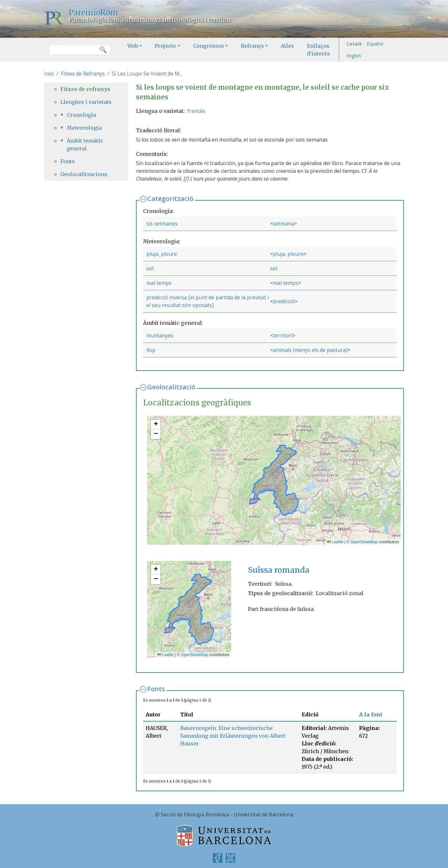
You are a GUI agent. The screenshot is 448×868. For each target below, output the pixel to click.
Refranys (252, 46)
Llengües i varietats (86, 102)
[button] (156, 424)
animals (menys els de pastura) (310, 350)
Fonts (156, 689)
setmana (283, 224)
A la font (371, 714)
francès (196, 111)
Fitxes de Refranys (83, 74)
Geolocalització (171, 387)
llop (151, 350)
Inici (49, 74)
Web (133, 46)
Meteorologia (84, 128)
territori (283, 335)
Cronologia (81, 115)
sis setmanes (162, 224)
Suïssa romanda (279, 570)
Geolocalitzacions (84, 174)
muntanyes (160, 335)
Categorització (170, 199)
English (354, 56)
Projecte (165, 46)
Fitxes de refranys (85, 89)
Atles (287, 46)
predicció (284, 301)
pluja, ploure (162, 254)
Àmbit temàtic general (85, 145)
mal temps (159, 283)
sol (150, 268)
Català (354, 44)
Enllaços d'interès (318, 50)
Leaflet (335, 542)
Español (375, 44)
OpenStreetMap (364, 542)
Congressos (209, 46)
